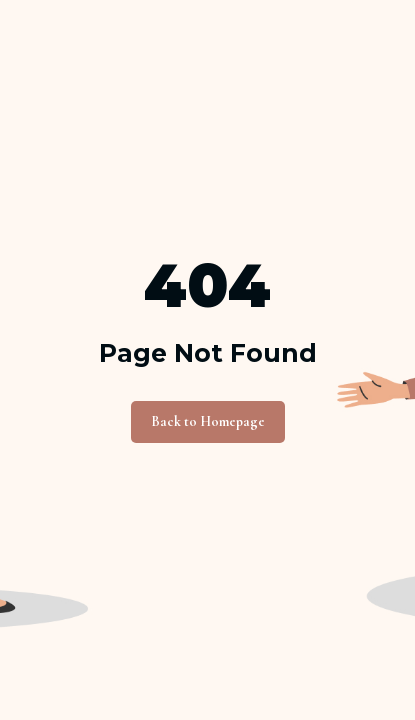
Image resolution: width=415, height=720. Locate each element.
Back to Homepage (208, 421)
